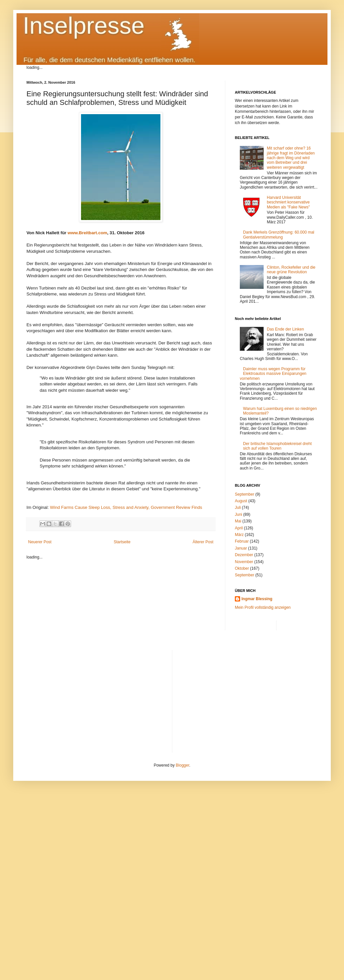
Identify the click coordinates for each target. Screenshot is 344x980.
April (239, 528)
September (245, 494)
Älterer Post (203, 542)
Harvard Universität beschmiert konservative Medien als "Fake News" (288, 202)
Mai (238, 521)
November (244, 562)
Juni (238, 514)
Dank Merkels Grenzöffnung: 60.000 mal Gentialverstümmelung (279, 235)
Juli (238, 508)
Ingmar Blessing (257, 599)
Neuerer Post (40, 542)
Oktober (242, 568)
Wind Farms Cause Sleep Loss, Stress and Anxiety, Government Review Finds (126, 507)
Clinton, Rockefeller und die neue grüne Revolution (291, 270)
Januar (241, 548)
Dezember (244, 555)
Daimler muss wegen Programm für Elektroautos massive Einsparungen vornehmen (273, 374)
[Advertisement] (248, 696)
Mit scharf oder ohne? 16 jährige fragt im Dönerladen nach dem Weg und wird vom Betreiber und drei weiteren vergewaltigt (291, 158)
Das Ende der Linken (285, 329)
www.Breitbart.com (87, 233)
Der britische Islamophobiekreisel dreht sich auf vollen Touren (277, 446)
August (241, 501)
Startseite (122, 542)
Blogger (182, 765)
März (239, 535)
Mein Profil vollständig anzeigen (263, 607)
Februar (242, 541)
